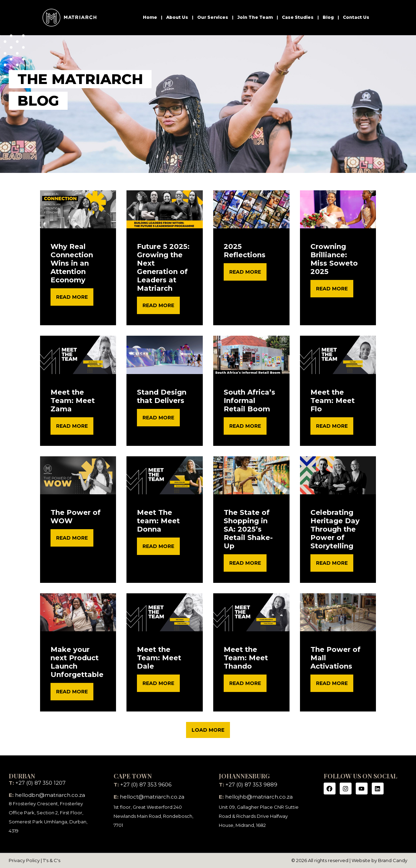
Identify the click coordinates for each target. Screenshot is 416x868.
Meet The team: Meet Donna (158, 521)
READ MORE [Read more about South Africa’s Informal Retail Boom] (245, 426)
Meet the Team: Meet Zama (73, 401)
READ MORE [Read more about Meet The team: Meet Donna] (158, 546)
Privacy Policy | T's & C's (34, 860)
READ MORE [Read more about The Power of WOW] (72, 538)
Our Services (213, 17)
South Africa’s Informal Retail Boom (249, 401)
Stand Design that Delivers (162, 396)
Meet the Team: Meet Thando (246, 658)
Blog (328, 17)
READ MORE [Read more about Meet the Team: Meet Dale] (158, 683)
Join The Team (255, 17)
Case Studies (298, 17)
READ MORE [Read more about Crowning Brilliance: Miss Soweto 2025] (332, 289)
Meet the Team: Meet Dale (159, 658)
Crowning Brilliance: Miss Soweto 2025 (334, 259)
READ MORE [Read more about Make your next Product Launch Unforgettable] (72, 692)
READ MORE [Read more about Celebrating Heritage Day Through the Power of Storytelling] (332, 563)
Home (150, 17)
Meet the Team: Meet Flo (333, 401)
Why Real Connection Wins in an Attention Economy (72, 263)
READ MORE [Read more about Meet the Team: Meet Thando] (245, 683)
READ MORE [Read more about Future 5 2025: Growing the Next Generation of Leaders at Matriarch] (158, 305)
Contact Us (356, 17)
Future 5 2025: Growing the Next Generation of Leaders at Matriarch (163, 267)
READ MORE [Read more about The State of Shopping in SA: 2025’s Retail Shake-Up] (245, 563)
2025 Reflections (245, 251)
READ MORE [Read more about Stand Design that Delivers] (158, 418)
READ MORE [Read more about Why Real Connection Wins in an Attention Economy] (72, 297)
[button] (208, 730)
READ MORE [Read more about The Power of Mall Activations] (332, 683)
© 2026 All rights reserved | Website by (335, 860)
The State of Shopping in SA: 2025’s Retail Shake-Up (248, 529)
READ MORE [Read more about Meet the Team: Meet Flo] (332, 426)
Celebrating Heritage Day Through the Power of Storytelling (335, 529)
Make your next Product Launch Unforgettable (77, 662)
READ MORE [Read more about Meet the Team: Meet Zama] (72, 426)
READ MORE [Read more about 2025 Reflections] (245, 272)
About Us (177, 17)
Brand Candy (393, 860)
